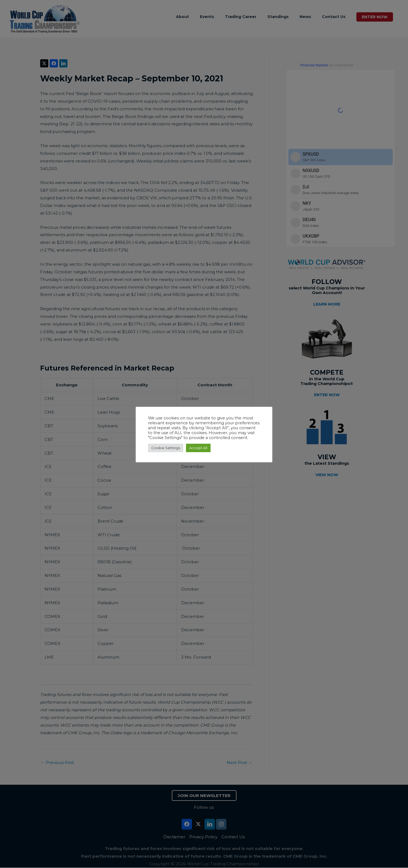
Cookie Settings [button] (166, 448)
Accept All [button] (198, 448)
